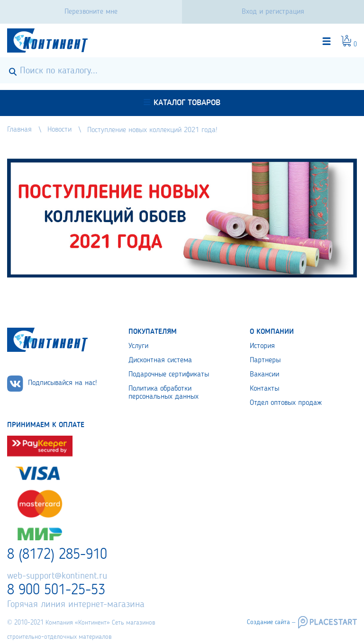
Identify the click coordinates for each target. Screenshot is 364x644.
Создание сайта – (271, 622)
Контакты (264, 389)
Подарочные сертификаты (169, 375)
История (262, 346)
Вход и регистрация (273, 12)
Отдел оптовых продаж (286, 403)
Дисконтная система (160, 360)
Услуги (138, 346)
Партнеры (265, 360)
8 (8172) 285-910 (57, 555)
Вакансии (264, 375)
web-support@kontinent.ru (57, 576)
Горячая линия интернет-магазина (76, 605)
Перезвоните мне (91, 12)
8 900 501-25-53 (56, 590)
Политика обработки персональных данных (164, 393)
